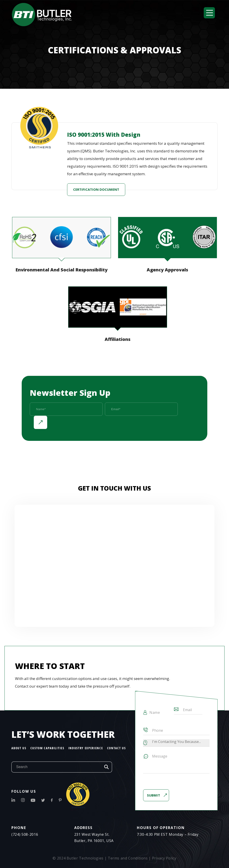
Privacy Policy (164, 858)
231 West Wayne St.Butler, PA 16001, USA (94, 838)
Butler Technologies (85, 858)
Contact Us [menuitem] (117, 748)
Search (106, 767)
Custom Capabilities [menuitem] (47, 748)
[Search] (56, 767)
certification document (96, 190)
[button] (209, 13)
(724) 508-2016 (25, 834)
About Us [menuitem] (19, 748)
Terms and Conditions (128, 858)
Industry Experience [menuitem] (86, 748)
